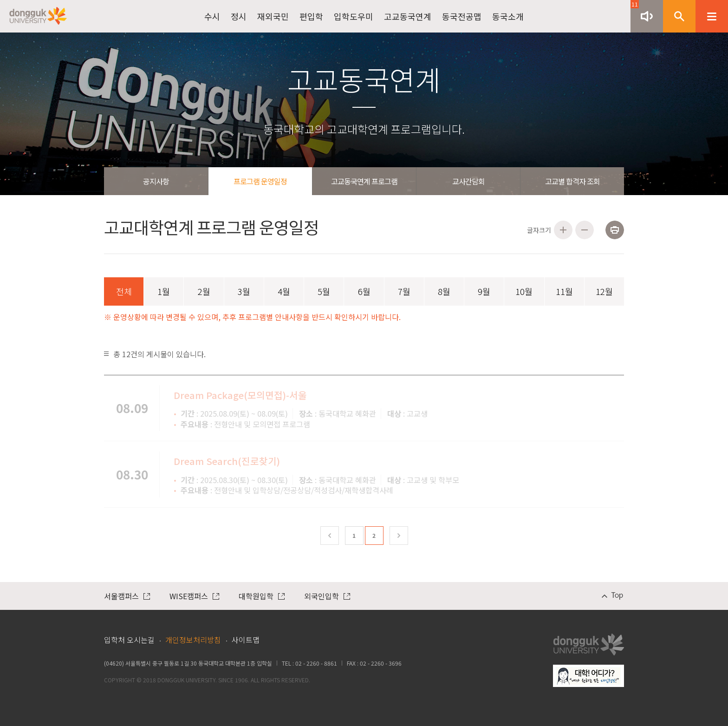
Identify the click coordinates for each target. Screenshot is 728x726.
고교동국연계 (408, 16)
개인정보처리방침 (193, 640)
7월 (404, 291)
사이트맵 (246, 640)
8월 (444, 291)
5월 (324, 291)
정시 (239, 16)
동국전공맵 (462, 16)
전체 (124, 291)
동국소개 (508, 16)
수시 (212, 16)
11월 (564, 291)
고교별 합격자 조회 (572, 181)
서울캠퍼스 (127, 596)
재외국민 (273, 16)
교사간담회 (468, 181)
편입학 (311, 16)
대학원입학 (262, 596)
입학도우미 (354, 16)
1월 (164, 291)
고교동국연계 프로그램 (364, 181)
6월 (364, 291)
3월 (244, 291)
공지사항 (156, 181)
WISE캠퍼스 (194, 596)
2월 (204, 291)
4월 (284, 291)
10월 (524, 291)
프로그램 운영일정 (260, 181)
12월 (604, 291)
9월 (484, 291)
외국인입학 (327, 596)
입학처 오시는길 (129, 640)
